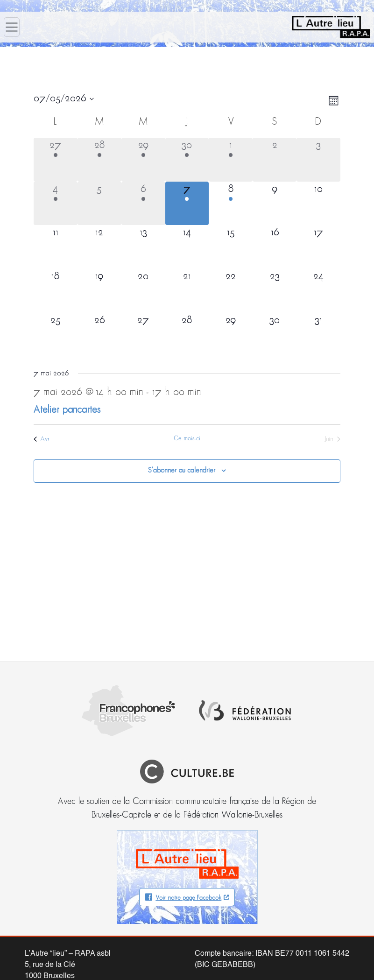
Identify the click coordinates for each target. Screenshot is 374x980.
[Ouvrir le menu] (12, 27)
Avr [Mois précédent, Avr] (42, 439)
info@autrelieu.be (54, 949)
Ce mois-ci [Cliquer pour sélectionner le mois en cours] (187, 439)
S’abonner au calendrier (182, 471)
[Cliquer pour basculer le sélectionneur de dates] (64, 99)
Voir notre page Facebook (188, 849)
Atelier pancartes (67, 410)
